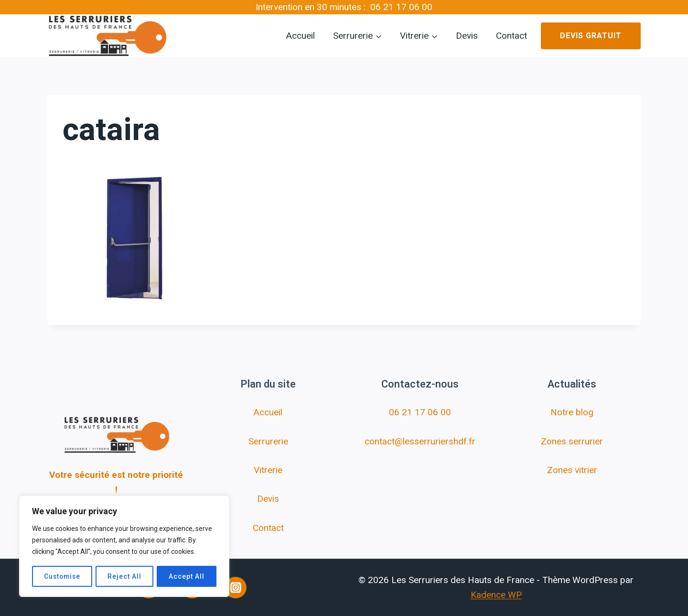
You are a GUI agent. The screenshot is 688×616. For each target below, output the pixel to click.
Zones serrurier (572, 441)
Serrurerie (268, 441)
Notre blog (572, 412)
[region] (124, 547)
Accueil (301, 36)
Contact (511, 36)
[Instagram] (236, 588)
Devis (467, 36)
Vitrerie (268, 470)
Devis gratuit (591, 36)
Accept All (187, 576)
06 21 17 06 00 (401, 7)
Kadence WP (496, 595)
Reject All (125, 576)
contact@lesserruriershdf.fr (420, 441)
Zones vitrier (572, 470)
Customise (63, 576)
